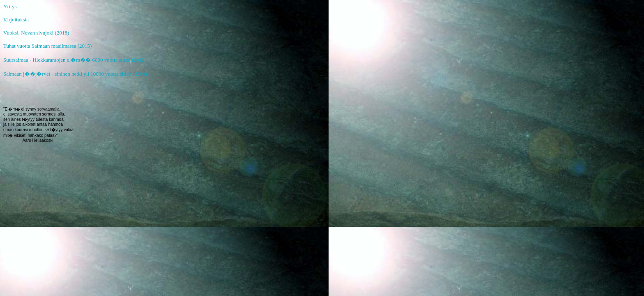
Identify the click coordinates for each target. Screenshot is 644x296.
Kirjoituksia (16, 20)
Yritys (10, 6)
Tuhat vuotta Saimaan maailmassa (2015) (47, 46)
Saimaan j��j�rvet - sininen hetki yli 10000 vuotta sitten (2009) (75, 74)
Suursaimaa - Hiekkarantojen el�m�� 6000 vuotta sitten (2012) (75, 60)
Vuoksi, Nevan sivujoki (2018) (36, 33)
